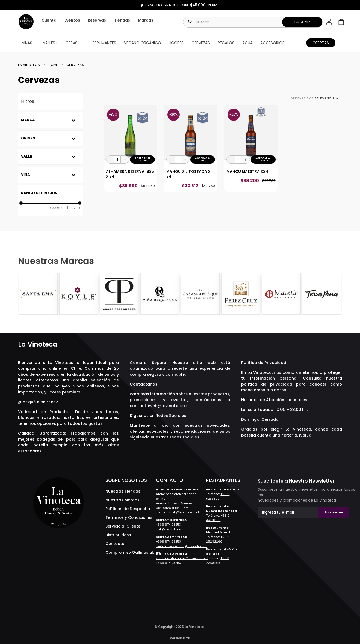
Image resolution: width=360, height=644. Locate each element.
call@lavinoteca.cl (170, 529)
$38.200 (72, 208)
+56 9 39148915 (218, 518)
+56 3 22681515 (218, 560)
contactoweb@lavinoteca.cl (159, 406)
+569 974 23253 (168, 525)
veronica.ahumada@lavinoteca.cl (182, 558)
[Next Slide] (337, 294)
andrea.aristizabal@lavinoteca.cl (182, 546)
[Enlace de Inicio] (31, 65)
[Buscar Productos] (302, 22)
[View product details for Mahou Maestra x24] (251, 148)
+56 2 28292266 (218, 539)
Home (53, 65)
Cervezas (75, 65)
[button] (330, 22)
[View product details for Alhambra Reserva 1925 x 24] (130, 148)
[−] (110, 160)
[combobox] (253, 22)
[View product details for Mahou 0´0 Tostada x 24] (191, 148)
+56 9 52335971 (218, 496)
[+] (125, 160)
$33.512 (56, 208)
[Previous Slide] (23, 294)
